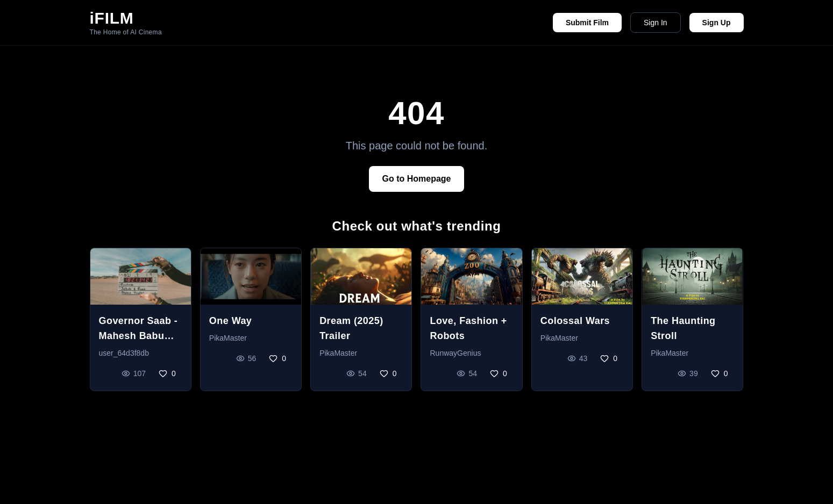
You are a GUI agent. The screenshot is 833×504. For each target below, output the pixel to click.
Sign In (656, 23)
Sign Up (717, 23)
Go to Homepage (416, 179)
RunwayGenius (455, 353)
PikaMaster (228, 338)
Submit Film (587, 23)
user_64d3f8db (124, 353)
